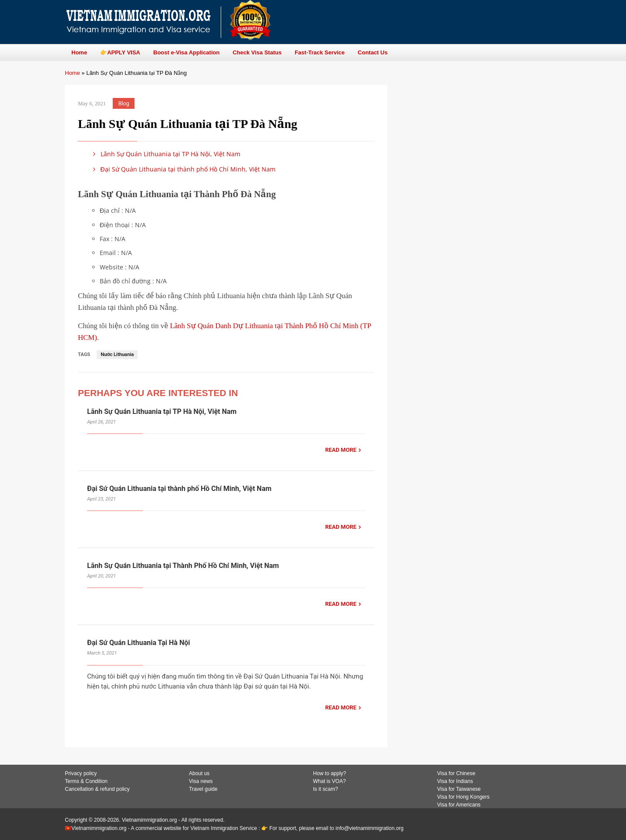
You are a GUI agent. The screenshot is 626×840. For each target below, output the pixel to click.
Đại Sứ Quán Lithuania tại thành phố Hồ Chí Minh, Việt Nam (183, 169)
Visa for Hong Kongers (463, 797)
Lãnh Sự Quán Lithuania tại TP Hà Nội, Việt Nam (165, 154)
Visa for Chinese (456, 773)
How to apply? (330, 773)
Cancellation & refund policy (97, 789)
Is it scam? (325, 789)
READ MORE (341, 450)
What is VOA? (329, 781)
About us (199, 773)
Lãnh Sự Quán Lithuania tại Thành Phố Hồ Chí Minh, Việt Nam (183, 566)
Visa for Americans (459, 805)
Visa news (201, 781)
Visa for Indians (455, 781)
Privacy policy (81, 773)
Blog (124, 103)
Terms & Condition (86, 781)
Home (72, 73)
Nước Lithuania (117, 354)
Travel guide (203, 789)
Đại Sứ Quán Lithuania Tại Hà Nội (138, 643)
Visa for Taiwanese (459, 789)
